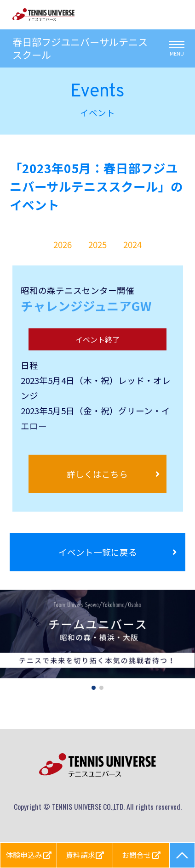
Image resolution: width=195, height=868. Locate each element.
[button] (94, 688)
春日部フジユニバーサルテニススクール (80, 48)
